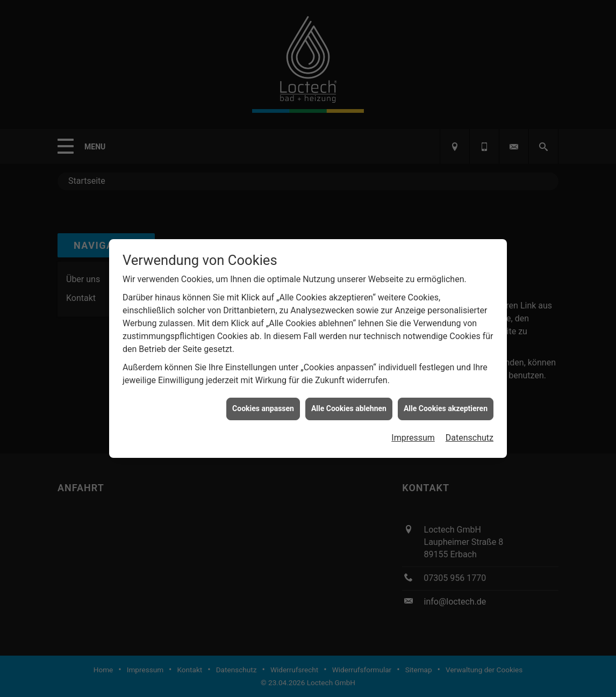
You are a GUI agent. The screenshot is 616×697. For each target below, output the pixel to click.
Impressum (413, 433)
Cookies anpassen (263, 405)
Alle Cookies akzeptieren (446, 405)
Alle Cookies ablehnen (349, 405)
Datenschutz (470, 433)
